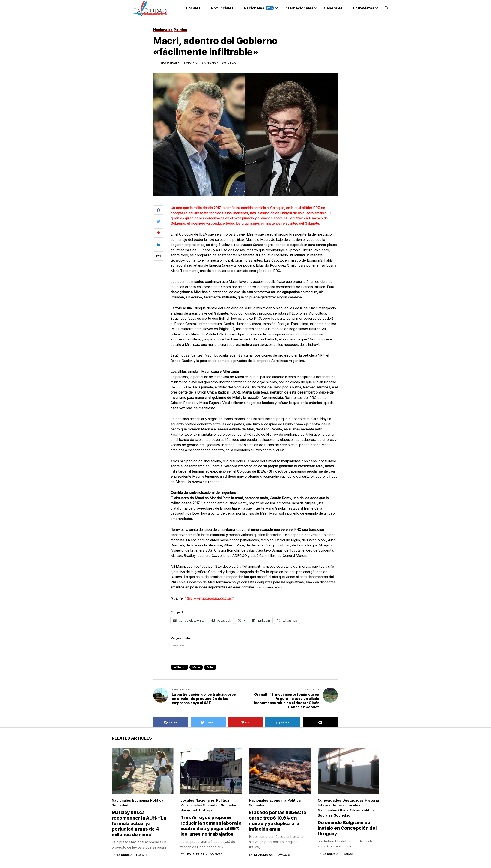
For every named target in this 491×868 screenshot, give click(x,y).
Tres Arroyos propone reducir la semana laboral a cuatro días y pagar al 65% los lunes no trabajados (211, 826)
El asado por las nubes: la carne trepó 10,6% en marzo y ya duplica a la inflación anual (278, 821)
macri (196, 667)
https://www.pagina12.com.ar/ (208, 598)
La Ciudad (124, 855)
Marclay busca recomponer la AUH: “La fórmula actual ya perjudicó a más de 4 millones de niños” (139, 823)
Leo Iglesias (170, 63)
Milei (210, 667)
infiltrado (179, 667)
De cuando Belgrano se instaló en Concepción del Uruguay (347, 828)
